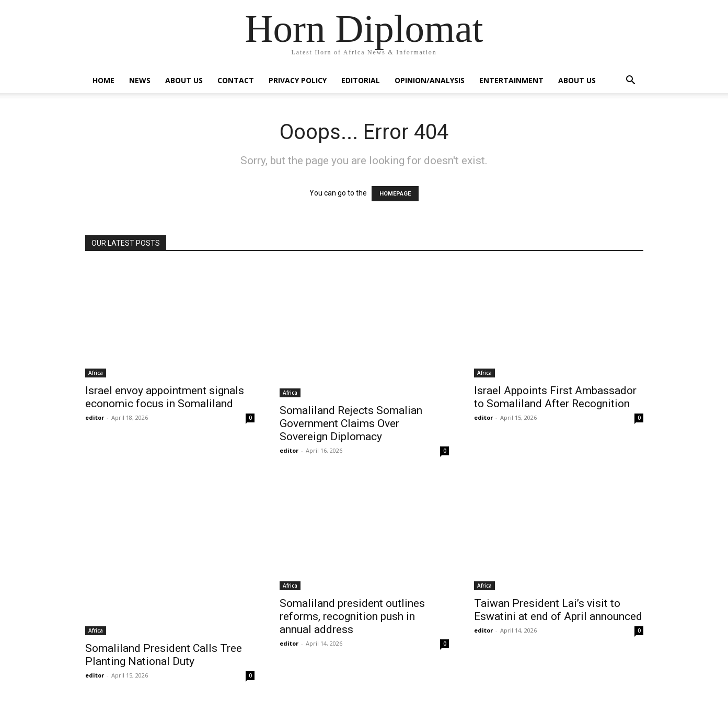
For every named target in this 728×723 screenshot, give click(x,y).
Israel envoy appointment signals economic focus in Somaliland (165, 397)
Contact (236, 80)
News (140, 80)
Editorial (361, 80)
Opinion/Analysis (430, 80)
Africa (96, 373)
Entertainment (511, 80)
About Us (184, 80)
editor (95, 417)
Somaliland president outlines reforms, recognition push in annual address (352, 616)
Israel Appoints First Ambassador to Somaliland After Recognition (555, 397)
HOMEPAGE (395, 194)
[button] (631, 81)
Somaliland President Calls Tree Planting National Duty (164, 655)
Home (103, 80)
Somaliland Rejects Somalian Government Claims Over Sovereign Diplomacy (351, 423)
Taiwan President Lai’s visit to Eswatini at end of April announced (558, 610)
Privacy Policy (298, 80)
